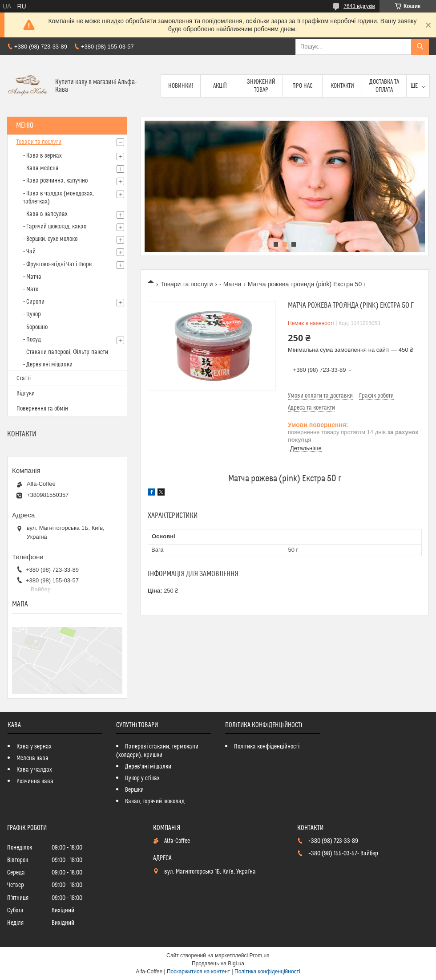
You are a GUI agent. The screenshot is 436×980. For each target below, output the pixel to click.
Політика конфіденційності (267, 747)
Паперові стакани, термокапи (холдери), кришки (157, 751)
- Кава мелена (41, 168)
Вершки (134, 790)
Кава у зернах (34, 747)
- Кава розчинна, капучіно (55, 181)
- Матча (230, 284)
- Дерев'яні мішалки (48, 365)
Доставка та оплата (384, 86)
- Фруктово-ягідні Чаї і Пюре (57, 264)
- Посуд (32, 340)
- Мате (31, 289)
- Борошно (35, 327)
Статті (24, 378)
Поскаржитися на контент (198, 972)
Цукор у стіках (142, 778)
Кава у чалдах (34, 770)
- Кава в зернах (42, 156)
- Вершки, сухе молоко (50, 239)
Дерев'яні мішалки (148, 767)
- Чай (29, 252)
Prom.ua (260, 956)
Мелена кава (32, 758)
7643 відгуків (359, 6)
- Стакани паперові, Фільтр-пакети (66, 352)
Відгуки (26, 394)
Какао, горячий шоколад (155, 801)
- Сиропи (34, 302)
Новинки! (181, 86)
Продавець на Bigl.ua (218, 964)
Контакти (342, 86)
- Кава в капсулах (45, 214)
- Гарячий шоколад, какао (55, 227)
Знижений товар (261, 86)
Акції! (220, 86)
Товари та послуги (186, 284)
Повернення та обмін (42, 409)
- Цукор (32, 314)
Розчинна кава (35, 781)
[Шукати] (420, 47)
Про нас (303, 86)
